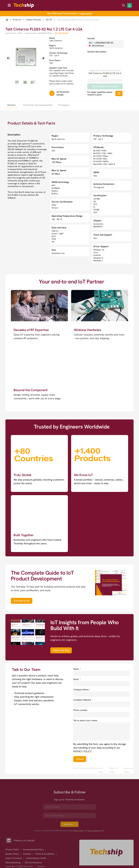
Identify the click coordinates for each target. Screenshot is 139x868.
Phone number (80, 710)
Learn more (86, 13)
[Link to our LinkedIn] (10, 840)
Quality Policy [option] (12, 854)
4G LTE (49, 20)
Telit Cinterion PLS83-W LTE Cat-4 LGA (105, 75)
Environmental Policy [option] (33, 850)
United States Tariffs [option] (36, 858)
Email (77, 679)
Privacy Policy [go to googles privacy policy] (79, 831)
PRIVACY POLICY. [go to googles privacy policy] (112, 770)
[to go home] (24, 6)
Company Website (83, 700)
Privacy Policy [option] (12, 850)
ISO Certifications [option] (33, 863)
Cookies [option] (27, 854)
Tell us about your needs (85, 720)
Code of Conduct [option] (14, 858)
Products (17, 20)
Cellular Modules (33, 20)
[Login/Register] (129, 5)
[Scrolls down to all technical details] (52, 93)
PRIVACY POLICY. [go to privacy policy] (83, 751)
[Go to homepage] (106, 853)
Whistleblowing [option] (13, 863)
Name (77, 669)
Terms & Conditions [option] (45, 854)
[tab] (12, 105)
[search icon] (124, 5)
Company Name (82, 690)
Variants (91, 38)
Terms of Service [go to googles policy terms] (126, 770)
